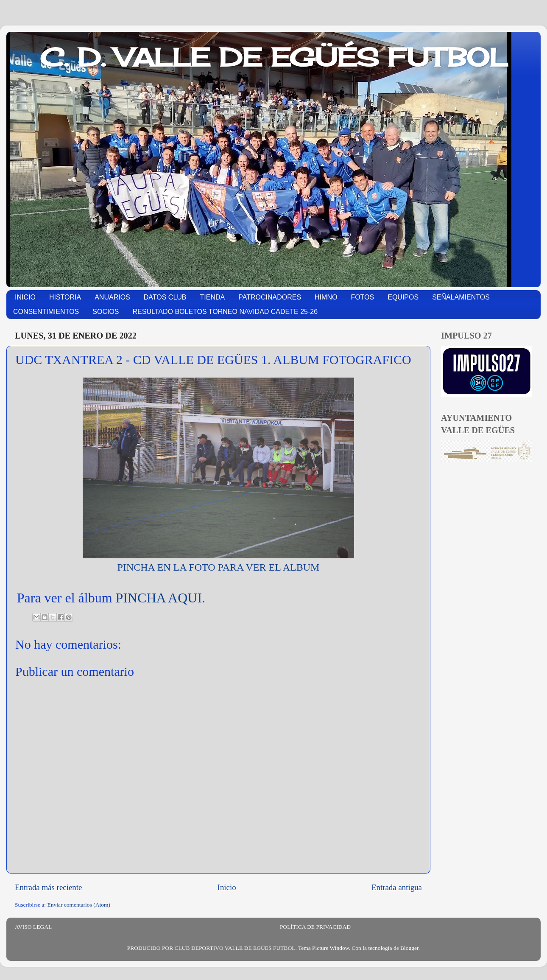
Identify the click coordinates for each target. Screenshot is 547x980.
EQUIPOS (403, 297)
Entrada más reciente (48, 887)
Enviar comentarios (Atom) (79, 905)
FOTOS (362, 297)
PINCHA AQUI (159, 598)
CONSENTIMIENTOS (46, 312)
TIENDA (213, 297)
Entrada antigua (397, 887)
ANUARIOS (112, 297)
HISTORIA (65, 297)
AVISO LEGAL (33, 927)
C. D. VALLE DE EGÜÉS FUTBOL (274, 57)
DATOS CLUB (165, 297)
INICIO (25, 297)
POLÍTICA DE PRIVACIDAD (315, 927)
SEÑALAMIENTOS (461, 297)
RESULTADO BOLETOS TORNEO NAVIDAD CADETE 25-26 (225, 312)
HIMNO (326, 297)
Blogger (409, 948)
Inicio (227, 887)
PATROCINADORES (270, 297)
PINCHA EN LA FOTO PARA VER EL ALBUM (219, 567)
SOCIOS (106, 312)
